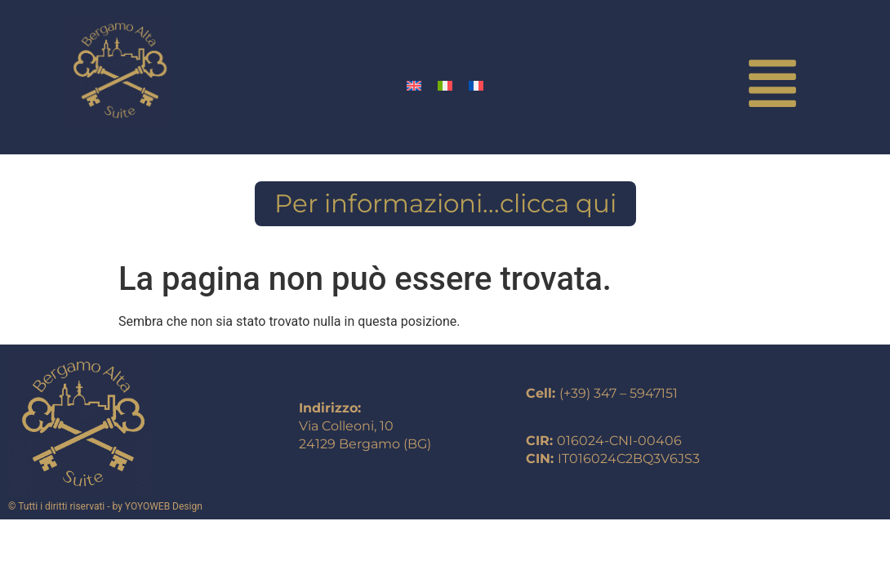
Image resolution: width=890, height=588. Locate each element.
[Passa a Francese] (476, 85)
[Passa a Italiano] (445, 85)
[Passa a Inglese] (414, 85)
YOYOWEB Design (164, 506)
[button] (773, 88)
